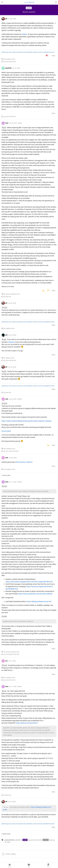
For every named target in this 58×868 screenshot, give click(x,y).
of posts (29, 2)
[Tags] (29, 865)
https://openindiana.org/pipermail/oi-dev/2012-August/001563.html (29, 582)
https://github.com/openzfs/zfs (27, 723)
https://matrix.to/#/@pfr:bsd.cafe (44, 52)
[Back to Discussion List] (2, 2)
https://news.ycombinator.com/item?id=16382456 (35, 594)
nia (5, 691)
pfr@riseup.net (6, 52)
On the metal (6, 431)
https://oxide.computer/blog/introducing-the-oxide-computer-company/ (27, 421)
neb (5, 486)
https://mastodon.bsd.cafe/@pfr (22, 52)
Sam (5, 308)
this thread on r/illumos (24, 462)
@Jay (42, 374)
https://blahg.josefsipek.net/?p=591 (39, 601)
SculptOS (11, 342)
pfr (5, 128)
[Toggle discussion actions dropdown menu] (56, 2)
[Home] (10, 865)
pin (5, 371)
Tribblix (24, 34)
